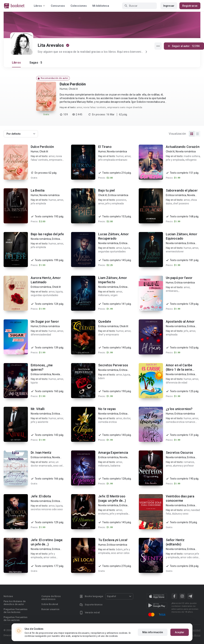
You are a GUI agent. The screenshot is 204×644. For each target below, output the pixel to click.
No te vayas (107, 409)
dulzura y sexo (180, 514)
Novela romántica (117, 151)
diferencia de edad (177, 383)
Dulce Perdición (73, 84)
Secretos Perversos (113, 365)
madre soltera (192, 156)
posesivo (121, 200)
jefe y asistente (40, 422)
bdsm (101, 378)
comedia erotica (107, 422)
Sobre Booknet (50, 604)
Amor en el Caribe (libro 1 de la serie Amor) (179, 369)
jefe (186, 331)
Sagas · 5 (36, 63)
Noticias (8, 596)
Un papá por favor (179, 278)
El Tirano (105, 147)
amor (79, 107)
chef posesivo (181, 203)
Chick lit (73, 89)
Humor (64, 89)
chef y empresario (109, 335)
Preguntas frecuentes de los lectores (15, 611)
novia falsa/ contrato (95, 107)
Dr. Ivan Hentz (41, 453)
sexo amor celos (120, 553)
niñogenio (191, 160)
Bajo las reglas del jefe (47, 234)
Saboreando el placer (182, 190)
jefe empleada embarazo (113, 160)
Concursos (58, 6)
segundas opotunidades (112, 251)
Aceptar (180, 632)
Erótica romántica (118, 195)
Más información (153, 632)
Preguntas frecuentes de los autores (15, 619)
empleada (172, 335)
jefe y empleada (175, 160)
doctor (127, 418)
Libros (16, 63)
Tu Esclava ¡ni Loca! (113, 540)
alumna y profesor (183, 466)
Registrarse (190, 6)
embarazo (172, 291)
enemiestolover (175, 251)
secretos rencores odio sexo (47, 509)
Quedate (105, 321)
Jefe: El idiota (41, 496)
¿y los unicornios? (179, 409)
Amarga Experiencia (113, 453)
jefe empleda (38, 203)
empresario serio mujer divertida (125, 107)
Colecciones (79, 6)
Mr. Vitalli (38, 409)
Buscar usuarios (50, 609)
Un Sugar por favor (45, 321)
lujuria (127, 248)
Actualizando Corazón (183, 147)
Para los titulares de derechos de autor (15, 603)
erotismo (103, 514)
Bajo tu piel (106, 190)
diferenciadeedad (41, 335)
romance (189, 462)
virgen (114, 295)
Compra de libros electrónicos (51, 598)
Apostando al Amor (180, 321)
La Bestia (38, 190)
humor (120, 156)
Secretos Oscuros (179, 453)
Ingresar (169, 6)
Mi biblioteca (101, 6)
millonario (104, 295)
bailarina (115, 466)
